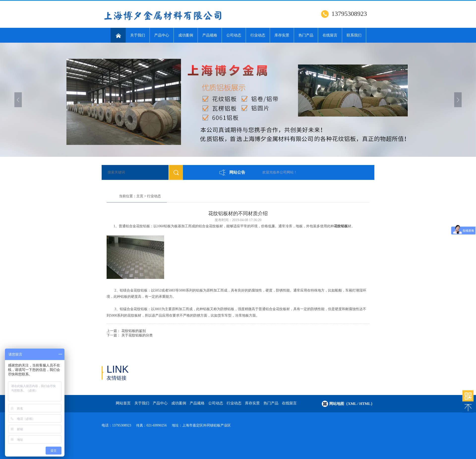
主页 (140, 196)
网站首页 (123, 403)
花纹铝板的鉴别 (134, 331)
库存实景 (282, 35)
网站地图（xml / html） (352, 404)
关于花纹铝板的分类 (137, 335)
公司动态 (234, 35)
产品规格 (210, 35)
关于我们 (138, 35)
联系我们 (354, 35)
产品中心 (162, 35)
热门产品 (306, 35)
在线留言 (330, 35)
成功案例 (186, 35)
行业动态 (258, 35)
